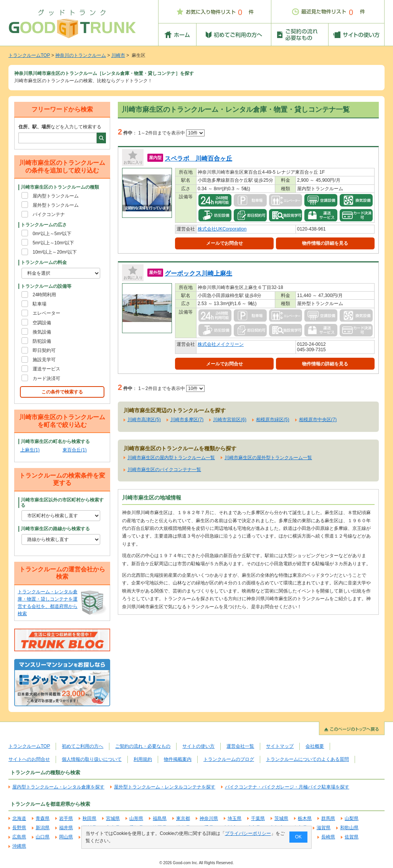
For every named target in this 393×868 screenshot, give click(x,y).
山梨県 (352, 818)
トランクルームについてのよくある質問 (307, 759)
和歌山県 (349, 828)
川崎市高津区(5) (144, 420)
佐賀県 (352, 837)
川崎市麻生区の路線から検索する (55, 529)
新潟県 (43, 828)
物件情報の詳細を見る (325, 243)
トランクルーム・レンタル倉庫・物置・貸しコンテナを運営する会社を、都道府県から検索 (48, 603)
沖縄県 (19, 846)
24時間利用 (44, 295)
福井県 (66, 828)
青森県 (43, 818)
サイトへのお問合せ (29, 759)
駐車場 (40, 304)
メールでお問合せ (225, 243)
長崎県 (328, 837)
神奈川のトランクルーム (81, 55)
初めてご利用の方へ (83, 746)
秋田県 (89, 818)
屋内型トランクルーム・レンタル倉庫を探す (58, 787)
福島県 (160, 818)
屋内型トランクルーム (56, 196)
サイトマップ (280, 746)
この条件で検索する (62, 392)
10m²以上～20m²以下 (55, 252)
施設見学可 (44, 360)
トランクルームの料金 (44, 262)
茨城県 (281, 818)
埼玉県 (234, 818)
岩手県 (66, 818)
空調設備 (42, 323)
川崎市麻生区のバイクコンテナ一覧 (164, 470)
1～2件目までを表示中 (171, 133)
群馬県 (328, 818)
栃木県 (305, 818)
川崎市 (118, 55)
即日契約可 (44, 350)
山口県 (43, 837)
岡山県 (66, 837)
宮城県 (113, 818)
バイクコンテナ (49, 214)
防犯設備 (42, 341)
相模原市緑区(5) (273, 420)
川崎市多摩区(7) (187, 420)
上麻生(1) (30, 450)
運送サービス (46, 369)
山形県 (136, 818)
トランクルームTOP (29, 55)
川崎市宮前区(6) (230, 420)
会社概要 (315, 746)
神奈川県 (209, 818)
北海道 (19, 818)
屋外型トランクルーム (56, 205)
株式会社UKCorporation (222, 229)
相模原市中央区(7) (318, 420)
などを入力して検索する (60, 127)
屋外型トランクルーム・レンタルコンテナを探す (165, 787)
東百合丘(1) (75, 450)
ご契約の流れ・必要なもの (143, 746)
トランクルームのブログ (229, 759)
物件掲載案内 (178, 759)
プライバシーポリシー (248, 833)
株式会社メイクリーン (221, 344)
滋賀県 (324, 828)
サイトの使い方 (198, 746)
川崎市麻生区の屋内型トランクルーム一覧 (171, 458)
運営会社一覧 (240, 746)
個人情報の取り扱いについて (92, 759)
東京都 (183, 818)
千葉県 (258, 818)
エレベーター (46, 313)
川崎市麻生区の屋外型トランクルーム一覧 (268, 458)
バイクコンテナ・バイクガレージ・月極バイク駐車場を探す (287, 787)
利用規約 (143, 759)
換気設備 (42, 332)
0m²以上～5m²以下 (52, 234)
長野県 (19, 828)
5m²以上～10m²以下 (53, 243)
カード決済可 (46, 378)
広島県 (19, 837)
